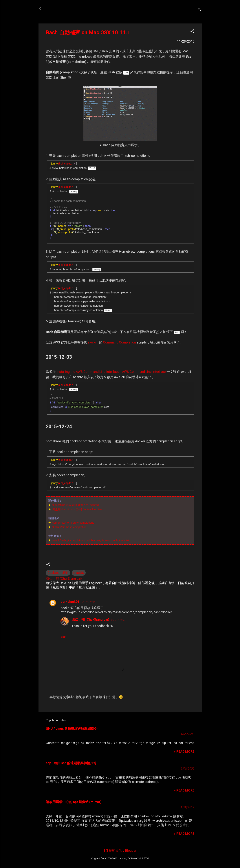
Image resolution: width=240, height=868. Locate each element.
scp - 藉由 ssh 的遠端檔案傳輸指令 (71, 763)
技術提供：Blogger (120, 850)
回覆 (63, 637)
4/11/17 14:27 (118, 620)
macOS (79, 573)
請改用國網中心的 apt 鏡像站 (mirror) (74, 802)
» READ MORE (184, 751)
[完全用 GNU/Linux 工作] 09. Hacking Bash (78, 509)
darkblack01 (70, 602)
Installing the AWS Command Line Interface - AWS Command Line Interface (111, 372)
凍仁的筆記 (58, 9)
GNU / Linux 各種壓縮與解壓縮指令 (72, 729)
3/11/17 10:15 (88, 602)
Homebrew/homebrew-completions (73, 523)
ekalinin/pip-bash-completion (69, 527)
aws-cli (93, 342)
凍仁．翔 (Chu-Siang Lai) (90, 619)
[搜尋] (199, 10)
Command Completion (119, 342)
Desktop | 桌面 (58, 573)
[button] (192, 32)
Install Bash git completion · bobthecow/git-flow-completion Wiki (90, 540)
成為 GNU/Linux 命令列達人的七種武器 (76, 505)
